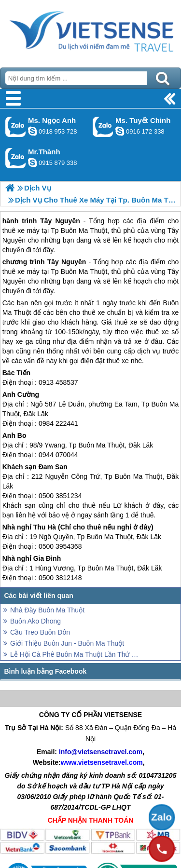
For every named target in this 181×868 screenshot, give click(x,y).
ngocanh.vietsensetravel (32, 131)
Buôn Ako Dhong (35, 621)
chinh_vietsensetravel (120, 131)
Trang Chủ (90, 31)
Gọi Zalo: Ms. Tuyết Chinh (103, 127)
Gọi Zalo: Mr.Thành (16, 158)
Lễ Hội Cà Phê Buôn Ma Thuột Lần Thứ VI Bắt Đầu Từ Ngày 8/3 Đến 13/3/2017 (76, 654)
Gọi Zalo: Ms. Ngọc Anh (16, 127)
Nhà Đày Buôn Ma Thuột (47, 610)
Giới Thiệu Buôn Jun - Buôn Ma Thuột (67, 643)
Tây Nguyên (67, 262)
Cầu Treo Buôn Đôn (40, 632)
